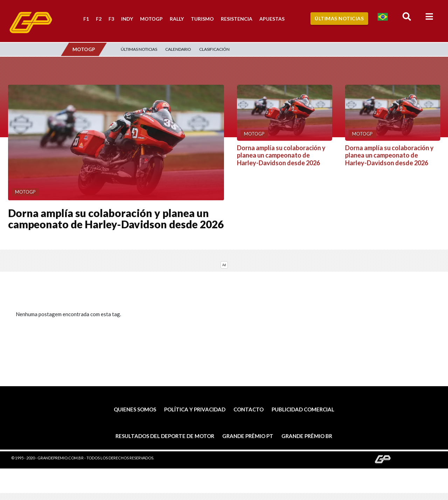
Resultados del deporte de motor (165, 436)
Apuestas (272, 19)
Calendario (178, 49)
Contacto (248, 409)
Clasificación (214, 49)
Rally (177, 19)
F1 (86, 19)
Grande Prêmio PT (248, 436)
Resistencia (237, 19)
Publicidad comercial (303, 409)
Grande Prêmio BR (307, 436)
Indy (127, 19)
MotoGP (151, 19)
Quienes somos (135, 409)
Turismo (202, 19)
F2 (99, 19)
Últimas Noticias (339, 18)
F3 (111, 19)
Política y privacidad (195, 409)
